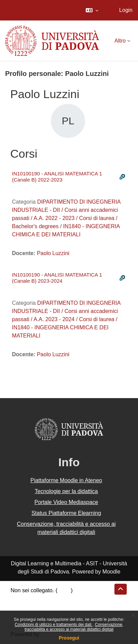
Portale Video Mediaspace (66, 502)
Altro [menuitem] (120, 41)
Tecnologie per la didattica (66, 491)
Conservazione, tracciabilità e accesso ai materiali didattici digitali (74, 627)
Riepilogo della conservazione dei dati (57, 599)
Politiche (21, 607)
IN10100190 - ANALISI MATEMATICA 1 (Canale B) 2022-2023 (57, 177)
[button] (92, 10)
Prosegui (69, 638)
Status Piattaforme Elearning (66, 513)
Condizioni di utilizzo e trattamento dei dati (54, 625)
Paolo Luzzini (53, 253)
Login (126, 10)
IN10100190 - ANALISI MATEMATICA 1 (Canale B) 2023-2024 (57, 278)
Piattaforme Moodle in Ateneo (66, 480)
